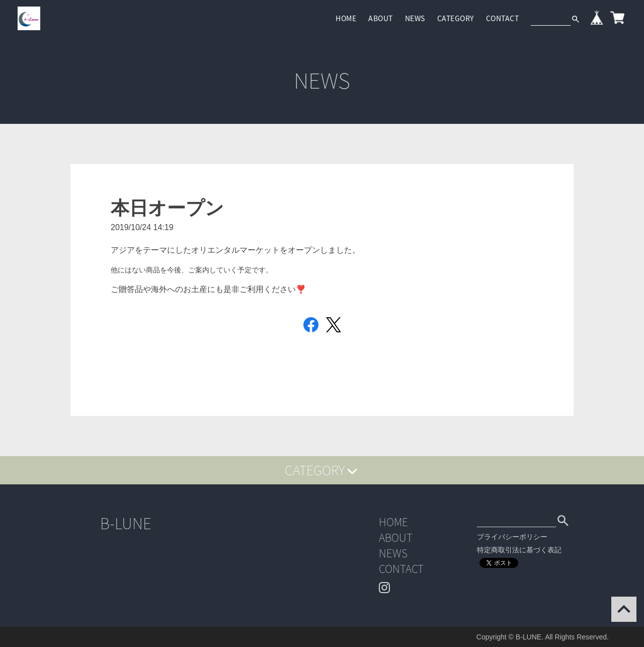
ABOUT (381, 18)
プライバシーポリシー (512, 537)
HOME (346, 18)
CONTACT (503, 18)
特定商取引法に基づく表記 (519, 550)
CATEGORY (456, 18)
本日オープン (167, 208)
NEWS (415, 18)
